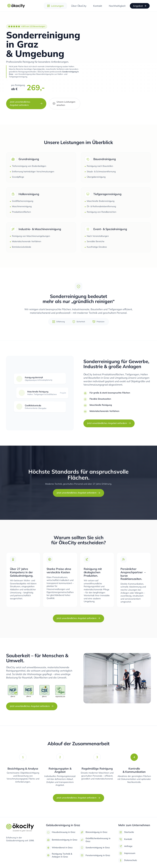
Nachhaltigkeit (117, 6)
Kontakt (98, 6)
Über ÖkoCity (79, 6)
